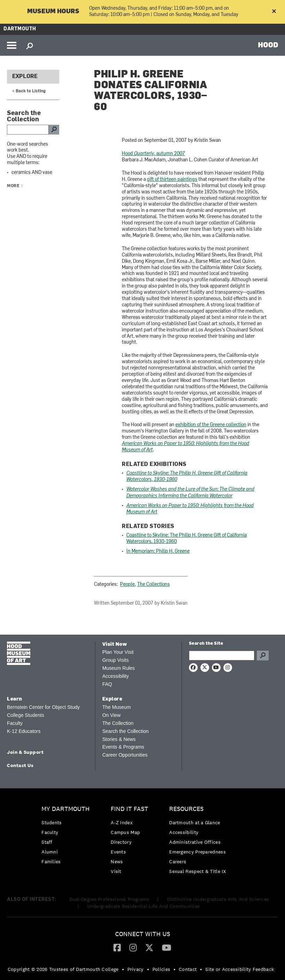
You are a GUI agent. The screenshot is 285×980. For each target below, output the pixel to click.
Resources (186, 809)
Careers (178, 862)
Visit (116, 871)
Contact (188, 969)
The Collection (118, 723)
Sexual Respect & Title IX (198, 871)
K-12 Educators (24, 731)
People (127, 585)
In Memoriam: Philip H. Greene (158, 552)
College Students (26, 715)
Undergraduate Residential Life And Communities (144, 906)
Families (51, 862)
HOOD (268, 45)
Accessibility (116, 676)
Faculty (15, 723)
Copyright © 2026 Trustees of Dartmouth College (63, 969)
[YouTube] (167, 947)
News (117, 862)
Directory (121, 842)
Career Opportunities (125, 755)
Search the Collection (125, 731)
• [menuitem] (123, 969)
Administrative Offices (195, 842)
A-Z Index (122, 822)
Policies (161, 969)
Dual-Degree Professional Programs (109, 899)
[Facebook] (117, 947)
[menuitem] (67, 837)
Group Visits (116, 660)
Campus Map (125, 832)
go (54, 130)
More (13, 186)
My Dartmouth (66, 809)
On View (112, 715)
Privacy (136, 969)
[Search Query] (222, 656)
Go (263, 656)
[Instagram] (133, 947)
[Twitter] (149, 947)
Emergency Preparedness (197, 852)
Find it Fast (129, 809)
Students (52, 822)
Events (118, 852)
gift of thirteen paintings (172, 180)
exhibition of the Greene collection (211, 425)
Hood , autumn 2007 (153, 154)
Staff (47, 842)
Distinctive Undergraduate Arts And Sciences (218, 899)
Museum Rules (118, 668)
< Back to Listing (29, 91)
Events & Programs (123, 747)
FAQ (107, 684)
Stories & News (119, 739)
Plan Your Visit (118, 652)
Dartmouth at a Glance (195, 822)
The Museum (117, 707)
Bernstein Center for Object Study (43, 707)
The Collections (153, 585)
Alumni (50, 852)
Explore (25, 77)
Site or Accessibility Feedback (240, 969)
